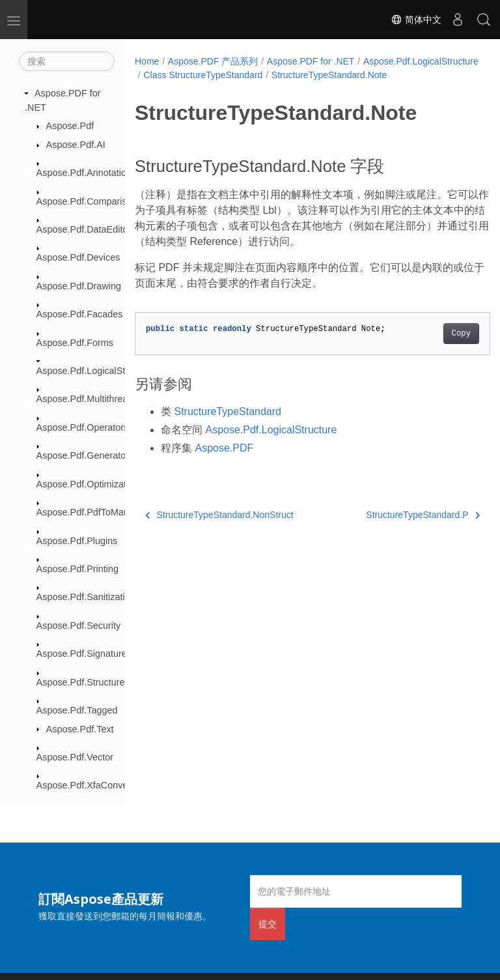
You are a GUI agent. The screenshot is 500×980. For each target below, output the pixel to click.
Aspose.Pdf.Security (79, 626)
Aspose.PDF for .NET (311, 61)
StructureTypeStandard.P (397, 528)
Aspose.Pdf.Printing (77, 569)
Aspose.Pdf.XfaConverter (89, 785)
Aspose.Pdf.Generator (83, 455)
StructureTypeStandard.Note (201, 89)
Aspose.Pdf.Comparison (87, 201)
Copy (436, 347)
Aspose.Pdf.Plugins (77, 541)
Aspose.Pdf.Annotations (87, 173)
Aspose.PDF (224, 462)
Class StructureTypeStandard (327, 75)
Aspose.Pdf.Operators (83, 427)
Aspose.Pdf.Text (80, 729)
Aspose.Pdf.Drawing (79, 286)
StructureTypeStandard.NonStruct (219, 528)
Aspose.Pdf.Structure (81, 682)
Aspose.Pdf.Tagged (77, 710)
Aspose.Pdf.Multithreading (91, 399)
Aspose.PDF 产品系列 (213, 61)
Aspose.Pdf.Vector (75, 757)
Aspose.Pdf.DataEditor (84, 229)
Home (147, 61)
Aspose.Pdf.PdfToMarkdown (95, 512)
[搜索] (67, 61)
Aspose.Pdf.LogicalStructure (96, 371)
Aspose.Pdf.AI (76, 145)
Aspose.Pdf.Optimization (88, 484)
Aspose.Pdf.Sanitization (86, 597)
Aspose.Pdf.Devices (78, 257)
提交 (268, 924)
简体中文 (416, 20)
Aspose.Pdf (70, 126)
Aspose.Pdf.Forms (75, 343)
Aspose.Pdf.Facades (80, 314)
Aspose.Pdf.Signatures (84, 654)
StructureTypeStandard (228, 425)
